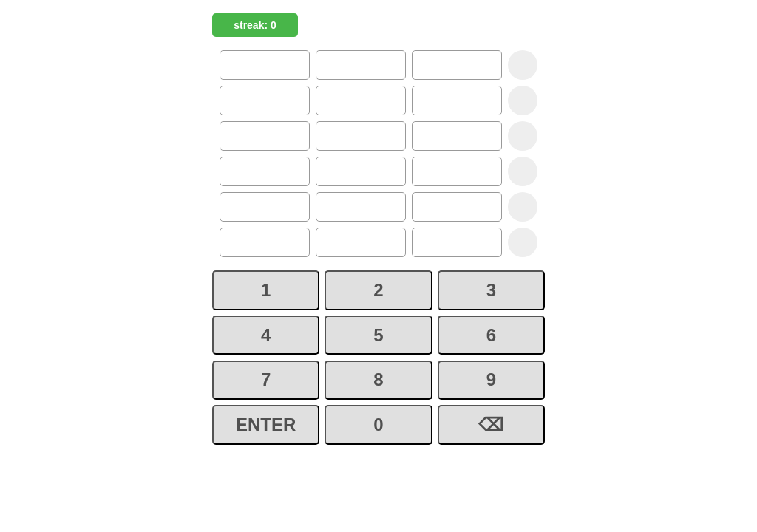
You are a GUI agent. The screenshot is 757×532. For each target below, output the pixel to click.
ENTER (266, 424)
